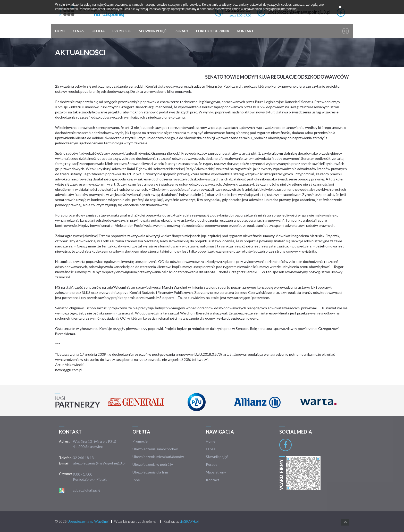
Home (60, 31)
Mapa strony (216, 472)
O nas (78, 31)
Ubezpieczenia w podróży (153, 464)
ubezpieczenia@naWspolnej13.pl (99, 463)
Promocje (122, 31)
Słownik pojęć (153, 31)
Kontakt (245, 31)
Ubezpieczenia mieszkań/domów (158, 457)
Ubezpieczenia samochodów (155, 449)
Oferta (98, 31)
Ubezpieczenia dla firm (150, 472)
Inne (136, 480)
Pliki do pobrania (213, 31)
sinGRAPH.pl (189, 521)
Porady (181, 31)
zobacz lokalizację (87, 490)
